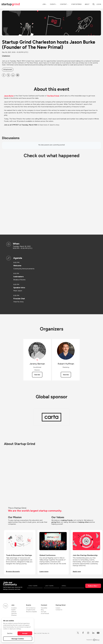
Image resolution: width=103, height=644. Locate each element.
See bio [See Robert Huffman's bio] (66, 375)
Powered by (93, 640)
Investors (14, 608)
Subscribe (92, 586)
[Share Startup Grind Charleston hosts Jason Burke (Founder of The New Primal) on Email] (18, 75)
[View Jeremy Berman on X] (37, 360)
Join (44, 4)
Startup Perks (76, 4)
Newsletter (44, 608)
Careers (58, 608)
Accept (25, 633)
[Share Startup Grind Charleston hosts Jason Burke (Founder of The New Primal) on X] (8, 75)
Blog (42, 610)
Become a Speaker (31, 612)
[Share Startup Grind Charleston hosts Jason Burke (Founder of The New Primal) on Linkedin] (13, 75)
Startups (14, 612)
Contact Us (59, 610)
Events (53, 4)
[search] (94, 4)
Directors (14, 615)
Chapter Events (31, 610)
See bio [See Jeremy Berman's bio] (37, 375)
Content (63, 4)
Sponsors (14, 613)
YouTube (44, 612)
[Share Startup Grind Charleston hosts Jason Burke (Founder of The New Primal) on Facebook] (4, 75)
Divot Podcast (45, 613)
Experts (13, 610)
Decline (10, 633)
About (87, 4)
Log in (99, 4)
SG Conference (31, 608)
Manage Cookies (18, 639)
